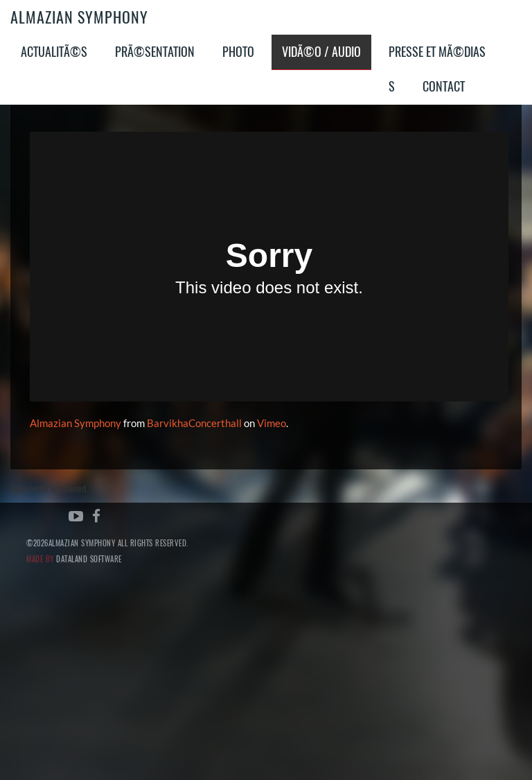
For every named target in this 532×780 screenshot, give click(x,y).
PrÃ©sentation (155, 52)
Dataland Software (89, 559)
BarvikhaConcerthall (194, 423)
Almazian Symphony (79, 17)
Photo (238, 52)
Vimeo (272, 423)
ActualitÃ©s (54, 52)
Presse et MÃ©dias (437, 52)
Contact (444, 86)
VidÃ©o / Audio (321, 52)
